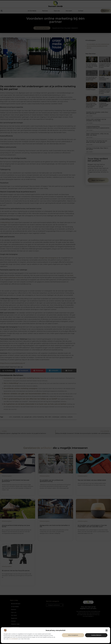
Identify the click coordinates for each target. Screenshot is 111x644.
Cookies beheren (96, 635)
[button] (107, 630)
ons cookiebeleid (13, 639)
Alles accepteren (73, 635)
